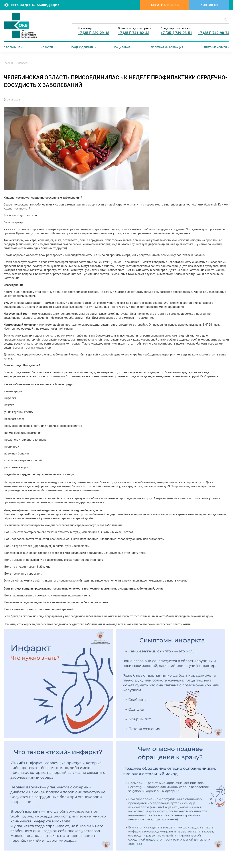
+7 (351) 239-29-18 (94, 33)
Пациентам (122, 47)
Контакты (209, 5)
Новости (47, 47)
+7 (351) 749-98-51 (176, 33)
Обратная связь (165, 5)
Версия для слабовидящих (31, 5)
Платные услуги (215, 47)
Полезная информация (167, 47)
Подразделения (82, 47)
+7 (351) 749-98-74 (214, 33)
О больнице (12, 47)
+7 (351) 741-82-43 (134, 33)
